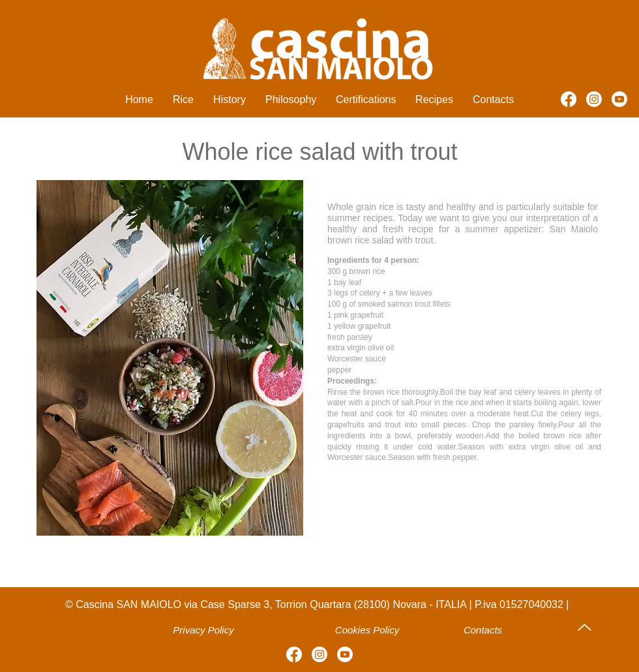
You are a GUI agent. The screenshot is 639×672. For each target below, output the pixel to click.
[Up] (585, 627)
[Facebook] (569, 99)
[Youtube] (619, 99)
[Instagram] (594, 99)
